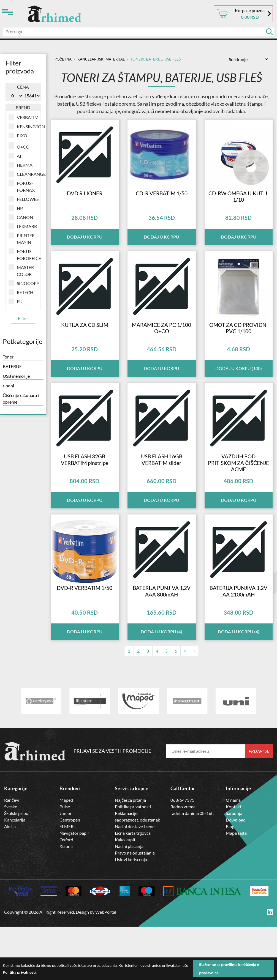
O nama (233, 854)
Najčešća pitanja (130, 854)
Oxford (66, 893)
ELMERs (67, 880)
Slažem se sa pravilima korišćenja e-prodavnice (230, 969)
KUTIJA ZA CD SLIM (85, 351)
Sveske (11, 860)
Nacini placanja (129, 900)
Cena (23, 87)
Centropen (70, 873)
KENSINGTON (23, 126)
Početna (64, 59)
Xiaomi (66, 900)
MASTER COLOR (21, 271)
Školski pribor (17, 867)
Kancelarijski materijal (104, 59)
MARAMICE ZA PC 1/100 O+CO (161, 354)
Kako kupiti (126, 893)
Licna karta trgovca (133, 887)
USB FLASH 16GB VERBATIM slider (162, 499)
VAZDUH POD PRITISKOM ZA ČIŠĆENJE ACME (239, 502)
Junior (66, 867)
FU (16, 301)
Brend (23, 107)
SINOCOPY (23, 283)
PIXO (18, 135)
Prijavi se (259, 805)
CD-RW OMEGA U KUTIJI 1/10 (239, 209)
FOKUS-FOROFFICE (23, 255)
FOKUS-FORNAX (22, 186)
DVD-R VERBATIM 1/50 (85, 640)
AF (15, 156)
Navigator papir (74, 887)
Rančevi (12, 854)
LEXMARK (23, 226)
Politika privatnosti (133, 860)
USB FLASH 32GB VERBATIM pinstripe (85, 499)
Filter (23, 318)
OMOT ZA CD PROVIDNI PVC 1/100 (238, 354)
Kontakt (234, 860)
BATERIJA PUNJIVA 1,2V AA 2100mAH (239, 644)
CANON (21, 217)
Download (236, 873)
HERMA (21, 165)
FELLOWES (23, 199)
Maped (66, 854)
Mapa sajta (236, 887)
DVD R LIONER (85, 206)
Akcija (10, 880)
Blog (230, 880)
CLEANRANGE (23, 174)
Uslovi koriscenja (131, 913)
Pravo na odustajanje (135, 906)
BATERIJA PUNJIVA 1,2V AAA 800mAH (161, 644)
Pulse (65, 860)
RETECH (21, 292)
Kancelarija (15, 873)
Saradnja (234, 867)
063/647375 (182, 854)
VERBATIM (23, 117)
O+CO (19, 147)
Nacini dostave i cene (135, 880)
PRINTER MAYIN (22, 239)
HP (16, 208)
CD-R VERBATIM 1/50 (161, 206)
